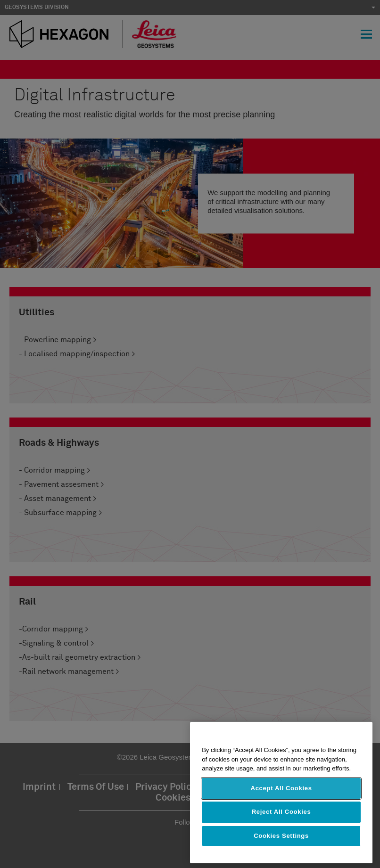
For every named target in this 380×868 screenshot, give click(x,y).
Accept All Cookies (281, 788)
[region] (281, 793)
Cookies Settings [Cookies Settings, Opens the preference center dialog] (281, 836)
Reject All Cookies (281, 812)
